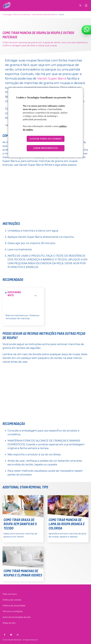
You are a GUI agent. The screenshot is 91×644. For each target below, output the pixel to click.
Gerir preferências (45, 148)
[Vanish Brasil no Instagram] (18, 635)
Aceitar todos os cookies (45, 139)
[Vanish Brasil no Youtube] (11, 635)
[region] (46, 123)
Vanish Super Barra (52, 78)
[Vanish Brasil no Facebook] (5, 635)
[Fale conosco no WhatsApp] (87, 30)
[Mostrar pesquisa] (80, 6)
